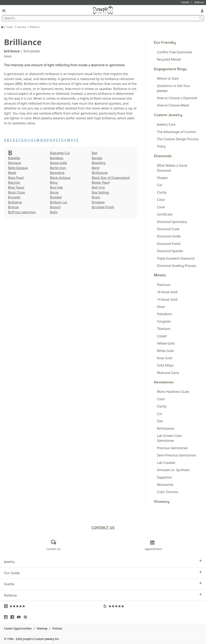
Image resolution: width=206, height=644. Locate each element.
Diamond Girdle (169, 236)
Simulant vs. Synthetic (173, 470)
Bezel (12, 173)
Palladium (164, 314)
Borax (54, 192)
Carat (161, 207)
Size (160, 421)
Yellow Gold (166, 343)
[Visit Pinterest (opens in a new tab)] (26, 617)
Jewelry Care (166, 124)
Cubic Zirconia (168, 492)
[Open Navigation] (4, 11)
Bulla (54, 212)
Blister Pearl (101, 183)
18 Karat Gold (167, 292)
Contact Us (103, 527)
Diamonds (163, 156)
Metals (160, 275)
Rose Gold (165, 358)
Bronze (13, 207)
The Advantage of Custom (176, 132)
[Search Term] (103, 18)
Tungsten (164, 321)
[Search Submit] (201, 18)
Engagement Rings (170, 69)
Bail (95, 153)
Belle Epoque (18, 168)
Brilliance (15, 202)
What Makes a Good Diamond (172, 168)
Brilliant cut (59, 202)
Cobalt (162, 336)
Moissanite (165, 485)
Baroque (14, 163)
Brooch (55, 207)
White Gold (165, 351)
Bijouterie (57, 173)
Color (161, 200)
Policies (57, 628)
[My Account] (202, 11)
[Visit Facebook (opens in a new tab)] (13, 617)
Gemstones (164, 382)
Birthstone (100, 173)
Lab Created (166, 463)
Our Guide (103, 573)
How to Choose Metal (173, 105)
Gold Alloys (165, 365)
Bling (54, 183)
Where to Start (168, 78)
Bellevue (103, 595)
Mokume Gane (168, 373)
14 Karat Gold (167, 299)
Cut (160, 185)
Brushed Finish (103, 207)
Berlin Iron (58, 168)
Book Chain (17, 192)
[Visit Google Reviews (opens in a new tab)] (54, 606)
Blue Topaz (16, 187)
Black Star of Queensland (111, 178)
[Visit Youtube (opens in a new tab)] (20, 617)
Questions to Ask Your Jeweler (174, 88)
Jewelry (103, 562)
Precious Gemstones (172, 448)
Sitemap (42, 628)
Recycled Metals (169, 59)
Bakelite (14, 158)
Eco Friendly (165, 42)
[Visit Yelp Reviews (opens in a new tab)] (152, 606)
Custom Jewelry (168, 115)
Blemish (14, 183)
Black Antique (60, 178)
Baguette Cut (60, 153)
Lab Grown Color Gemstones (170, 438)
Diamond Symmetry (172, 222)
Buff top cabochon (22, 212)
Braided (56, 197)
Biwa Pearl (16, 178)
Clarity (162, 192)
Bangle (97, 158)
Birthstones (166, 428)
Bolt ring (98, 187)
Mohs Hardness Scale (173, 392)
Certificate (165, 214)
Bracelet (14, 197)
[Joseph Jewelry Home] (2, 27)
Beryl (96, 168)
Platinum (164, 285)
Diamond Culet (168, 229)
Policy (161, 146)
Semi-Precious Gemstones (177, 455)
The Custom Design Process (178, 139)
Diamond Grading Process (177, 266)
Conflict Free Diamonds (175, 52)
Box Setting (100, 192)
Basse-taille (58, 163)
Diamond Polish (169, 244)
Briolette (98, 202)
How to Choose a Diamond (177, 98)
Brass (96, 197)
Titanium (164, 329)
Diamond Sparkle (170, 251)
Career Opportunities (18, 628)
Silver (161, 307)
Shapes (162, 178)
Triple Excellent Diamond (176, 258)
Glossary (162, 501)
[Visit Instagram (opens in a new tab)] (7, 617)
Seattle (103, 584)
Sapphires (164, 477)
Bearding (99, 163)
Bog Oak (56, 187)
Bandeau (57, 158)
